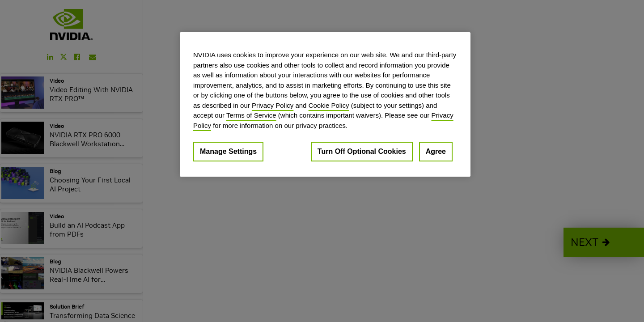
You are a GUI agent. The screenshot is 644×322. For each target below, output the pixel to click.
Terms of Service (251, 115)
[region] (325, 104)
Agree (436, 151)
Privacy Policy (273, 105)
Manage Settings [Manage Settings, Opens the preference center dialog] (228, 151)
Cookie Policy (329, 105)
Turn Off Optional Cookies (362, 151)
